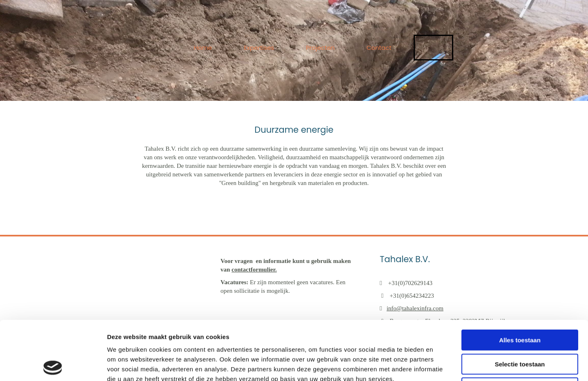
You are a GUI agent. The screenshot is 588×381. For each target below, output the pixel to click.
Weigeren (520, 329)
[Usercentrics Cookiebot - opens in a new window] (53, 365)
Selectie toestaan (520, 305)
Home (203, 48)
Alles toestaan (520, 281)
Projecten (320, 48)
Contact (379, 48)
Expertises (259, 48)
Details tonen (441, 365)
